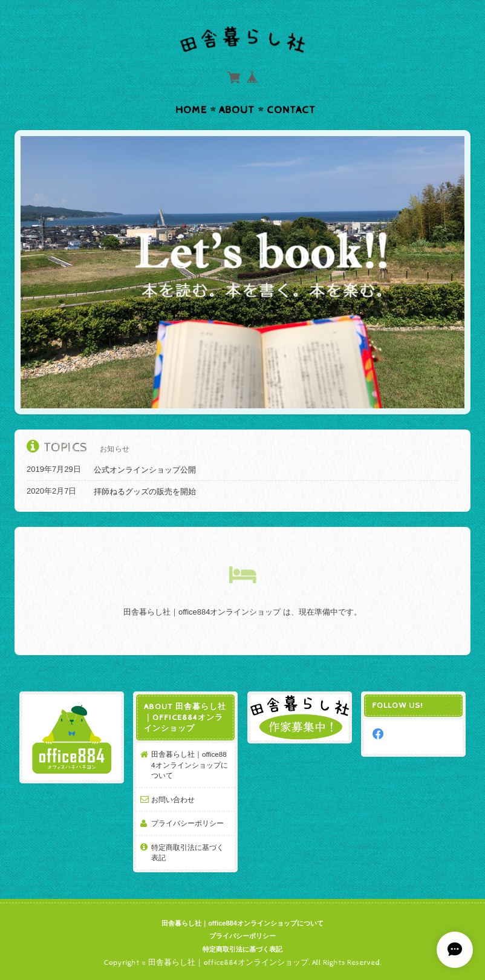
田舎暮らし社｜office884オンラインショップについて (190, 765)
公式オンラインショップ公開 (145, 470)
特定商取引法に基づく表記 (187, 853)
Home (191, 110)
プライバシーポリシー (187, 823)
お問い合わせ (173, 799)
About (237, 110)
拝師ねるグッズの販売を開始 (145, 492)
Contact (291, 110)
